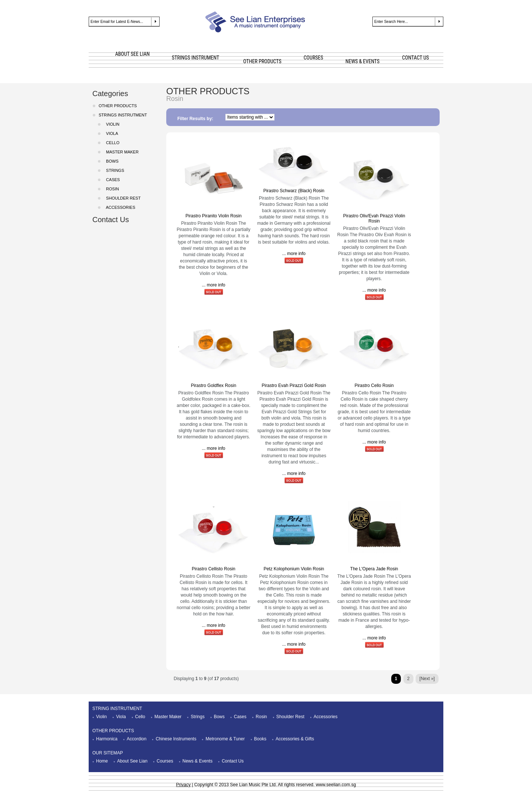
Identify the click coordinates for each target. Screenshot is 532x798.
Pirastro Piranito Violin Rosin (214, 216)
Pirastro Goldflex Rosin (214, 386)
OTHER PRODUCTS (262, 61)
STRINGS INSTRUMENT (195, 58)
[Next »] (427, 679)
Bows (219, 717)
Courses (165, 761)
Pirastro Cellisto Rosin (214, 569)
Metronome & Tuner (225, 739)
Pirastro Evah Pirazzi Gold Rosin (294, 386)
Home (102, 761)
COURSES (313, 58)
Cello (112, 143)
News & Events (197, 761)
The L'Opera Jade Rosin (374, 569)
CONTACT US (415, 58)
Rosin (261, 717)
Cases (240, 717)
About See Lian (132, 761)
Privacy (183, 785)
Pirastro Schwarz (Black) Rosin (294, 191)
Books (260, 739)
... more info (213, 285)
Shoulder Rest (290, 717)
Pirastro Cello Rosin (374, 386)
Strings (197, 717)
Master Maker (168, 717)
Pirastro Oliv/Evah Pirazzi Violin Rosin (374, 218)
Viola (111, 133)
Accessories (120, 207)
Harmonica (107, 739)
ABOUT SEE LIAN (133, 54)
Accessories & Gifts (295, 739)
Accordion (137, 739)
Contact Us (111, 220)
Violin (101, 717)
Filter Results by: (195, 119)
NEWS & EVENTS (362, 61)
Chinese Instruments (176, 739)
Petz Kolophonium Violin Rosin (294, 569)
